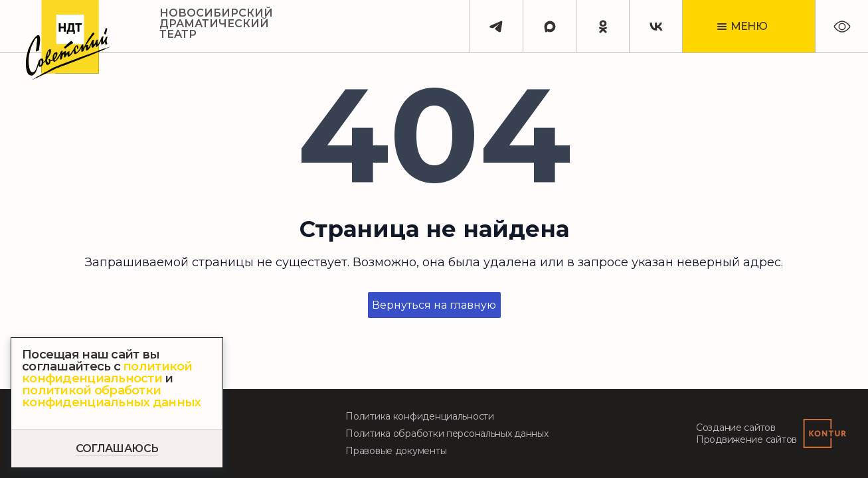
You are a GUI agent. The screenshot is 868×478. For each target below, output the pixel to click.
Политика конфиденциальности (419, 416)
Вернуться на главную (434, 305)
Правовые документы (396, 451)
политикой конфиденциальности (107, 372)
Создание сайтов (736, 428)
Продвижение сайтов (746, 439)
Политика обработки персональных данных (447, 434)
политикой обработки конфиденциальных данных (111, 396)
